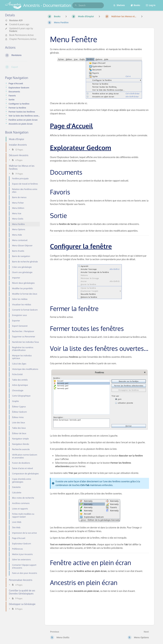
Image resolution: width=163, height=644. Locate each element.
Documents (14, 91)
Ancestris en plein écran (21, 124)
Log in (151, 5)
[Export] (22, 67)
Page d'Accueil (16, 83)
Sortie (12, 99)
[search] (88, 5)
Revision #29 (14, 20)
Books (135, 5)
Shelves (119, 5)
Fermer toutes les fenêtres (22, 112)
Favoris (12, 95)
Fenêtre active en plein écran (23, 120)
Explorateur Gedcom (19, 87)
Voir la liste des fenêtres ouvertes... (24, 116)
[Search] (76, 5)
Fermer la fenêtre (17, 108)
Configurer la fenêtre (19, 104)
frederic (13, 31)
